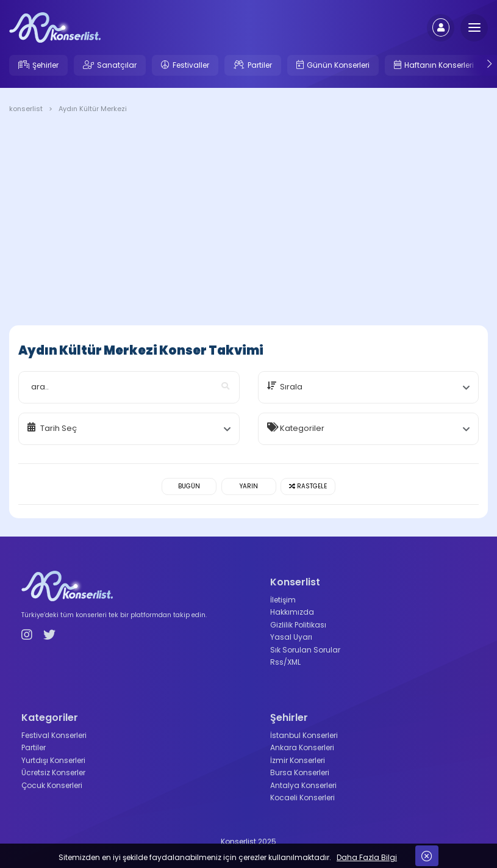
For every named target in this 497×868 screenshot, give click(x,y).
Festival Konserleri (54, 735)
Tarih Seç (59, 428)
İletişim (283, 600)
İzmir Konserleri (298, 760)
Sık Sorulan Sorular (305, 650)
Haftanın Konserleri (439, 65)
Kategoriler (302, 428)
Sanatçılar (117, 65)
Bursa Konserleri (300, 772)
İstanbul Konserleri (304, 735)
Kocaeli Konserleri (302, 797)
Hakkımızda (292, 612)
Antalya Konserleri (303, 785)
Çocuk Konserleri (52, 785)
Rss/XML (285, 662)
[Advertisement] (248, 222)
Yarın (249, 486)
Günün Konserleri (338, 65)
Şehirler (45, 65)
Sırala (291, 387)
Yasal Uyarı (291, 637)
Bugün (189, 486)
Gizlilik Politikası (298, 625)
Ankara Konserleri (302, 747)
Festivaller (191, 65)
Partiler (260, 65)
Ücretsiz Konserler (53, 772)
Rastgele (308, 486)
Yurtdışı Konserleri (53, 760)
